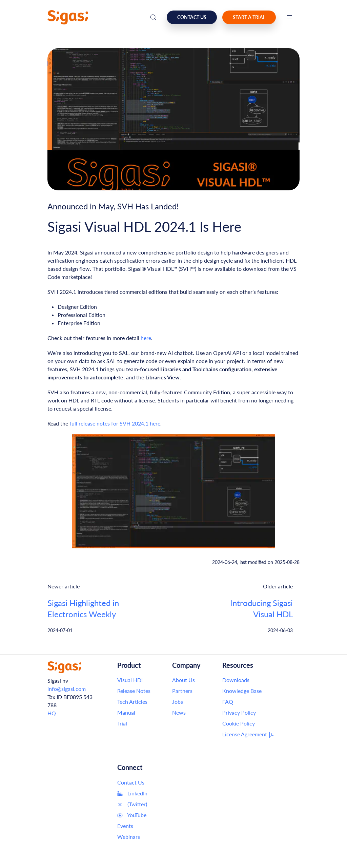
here (146, 338)
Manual (126, 712)
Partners (182, 691)
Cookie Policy (239, 723)
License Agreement (249, 735)
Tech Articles (132, 702)
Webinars (129, 837)
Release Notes (134, 691)
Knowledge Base (242, 691)
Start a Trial (249, 17)
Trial (122, 723)
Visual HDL (131, 680)
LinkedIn (132, 793)
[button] (289, 17)
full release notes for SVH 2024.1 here (115, 423)
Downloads (236, 680)
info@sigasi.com (67, 689)
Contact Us (131, 782)
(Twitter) (132, 804)
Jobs (178, 702)
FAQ (228, 702)
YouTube (132, 815)
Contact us (192, 17)
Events (125, 826)
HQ (52, 713)
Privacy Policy (239, 712)
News (179, 712)
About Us (183, 680)
